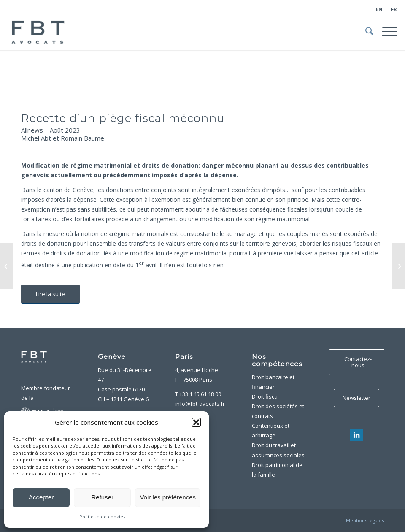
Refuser (103, 497)
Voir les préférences (168, 497)
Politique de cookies (102, 517)
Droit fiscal (265, 396)
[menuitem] (379, 9)
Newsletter (356, 398)
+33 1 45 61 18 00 (200, 394)
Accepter (41, 497)
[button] (196, 422)
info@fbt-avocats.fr (200, 404)
